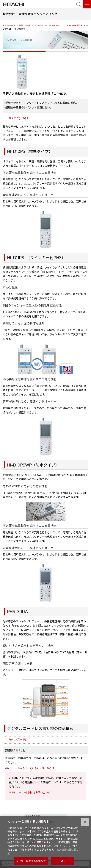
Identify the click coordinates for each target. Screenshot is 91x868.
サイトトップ (9, 25)
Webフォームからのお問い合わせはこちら (28, 768)
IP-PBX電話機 (76, 25)
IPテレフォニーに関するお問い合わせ (30, 792)
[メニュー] (87, 4)
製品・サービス (26, 25)
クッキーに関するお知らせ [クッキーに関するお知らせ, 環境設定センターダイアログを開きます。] (31, 862)
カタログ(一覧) (17, 118)
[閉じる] (85, 823)
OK (63, 862)
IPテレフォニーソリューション (51, 25)
